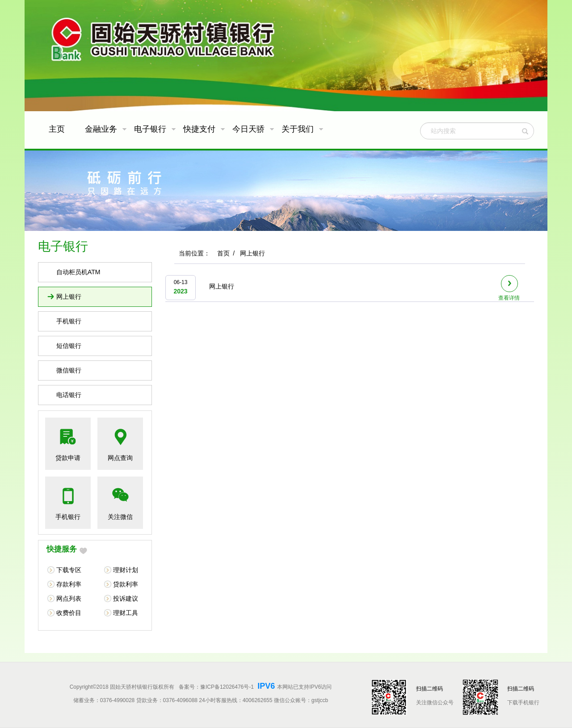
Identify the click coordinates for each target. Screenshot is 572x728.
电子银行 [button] (155, 129)
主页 (57, 129)
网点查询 (120, 458)
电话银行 (69, 395)
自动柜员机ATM (78, 272)
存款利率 (69, 584)
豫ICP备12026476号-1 (228, 687)
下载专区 (69, 570)
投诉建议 (126, 598)
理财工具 (126, 613)
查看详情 (509, 288)
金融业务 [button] (106, 129)
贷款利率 (126, 584)
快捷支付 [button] (204, 129)
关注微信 (120, 517)
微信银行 (69, 370)
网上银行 (69, 297)
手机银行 (69, 321)
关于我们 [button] (303, 129)
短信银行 (69, 346)
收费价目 (69, 613)
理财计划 (126, 570)
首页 (223, 253)
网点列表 (69, 598)
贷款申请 (68, 458)
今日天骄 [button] (253, 129)
